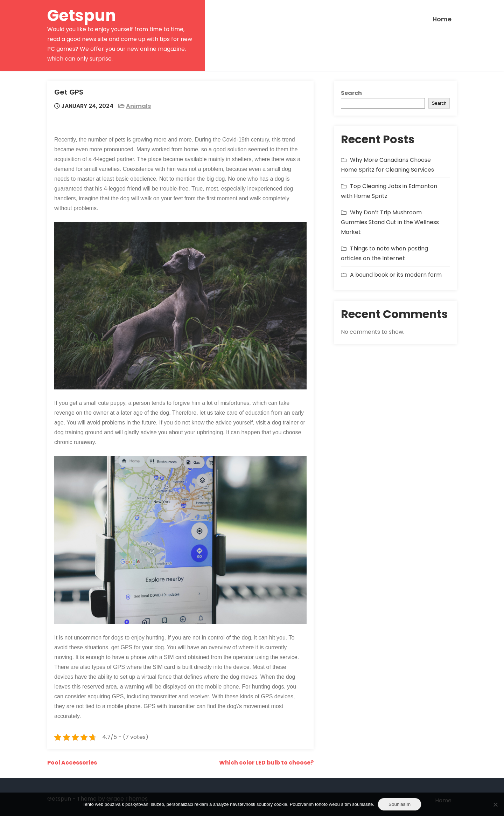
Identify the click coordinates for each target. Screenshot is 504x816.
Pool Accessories (72, 763)
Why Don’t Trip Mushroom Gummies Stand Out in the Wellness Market (390, 222)
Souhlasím (400, 804)
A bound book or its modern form (396, 275)
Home (442, 19)
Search (351, 93)
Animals (138, 106)
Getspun (82, 16)
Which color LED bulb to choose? (266, 763)
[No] (495, 804)
